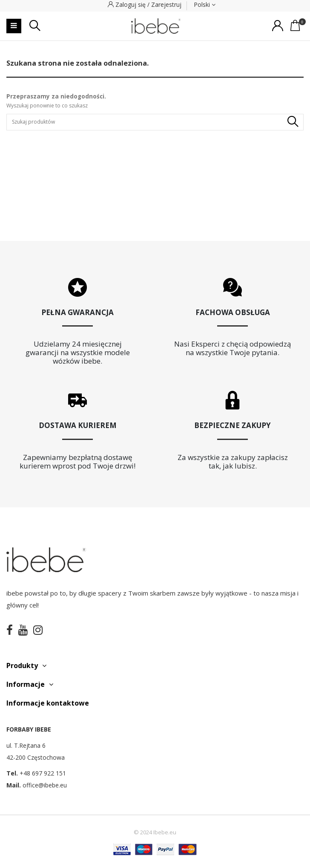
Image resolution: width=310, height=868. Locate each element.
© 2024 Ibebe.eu (155, 832)
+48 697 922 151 (43, 773)
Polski (205, 4)
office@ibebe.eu (45, 785)
